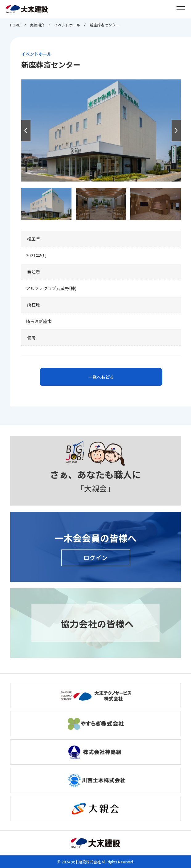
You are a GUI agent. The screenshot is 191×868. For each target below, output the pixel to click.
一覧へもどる (101, 377)
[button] (176, 130)
